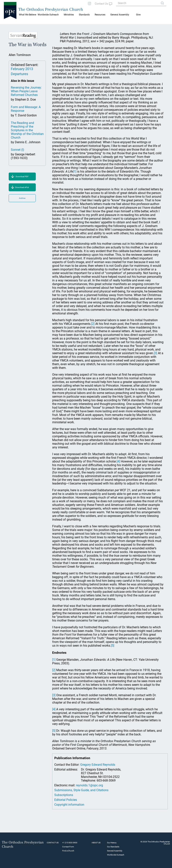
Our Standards (113, 847)
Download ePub (22, 187)
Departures (19, 74)
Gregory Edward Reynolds (98, 765)
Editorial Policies (66, 800)
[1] (75, 171)
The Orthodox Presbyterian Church (51, 9)
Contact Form (68, 847)
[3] (155, 353)
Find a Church (68, 851)
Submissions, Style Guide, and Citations (81, 790)
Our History (112, 843)
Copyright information (69, 805)
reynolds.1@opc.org (89, 785)
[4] (118, 461)
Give (138, 15)
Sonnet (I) (17, 150)
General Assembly (120, 15)
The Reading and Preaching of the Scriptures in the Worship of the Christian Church (27, 130)
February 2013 (22, 69)
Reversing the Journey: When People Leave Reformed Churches (26, 91)
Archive (22, 198)
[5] (113, 646)
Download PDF (22, 177)
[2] (93, 324)
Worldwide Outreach (116, 855)
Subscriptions (64, 795)
